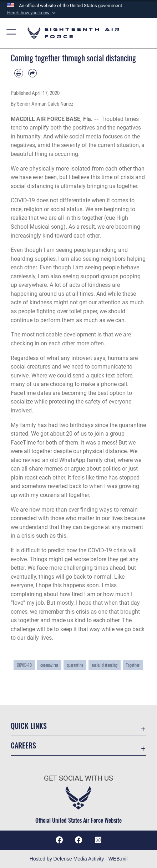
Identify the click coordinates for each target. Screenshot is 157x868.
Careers (23, 745)
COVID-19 (24, 665)
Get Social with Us (78, 778)
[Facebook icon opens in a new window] (78, 840)
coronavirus (49, 665)
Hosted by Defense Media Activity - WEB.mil (79, 859)
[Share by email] (33, 73)
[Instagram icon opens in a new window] (98, 840)
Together (133, 665)
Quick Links (29, 726)
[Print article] (19, 73)
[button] (32, 13)
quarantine (75, 665)
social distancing (105, 665)
